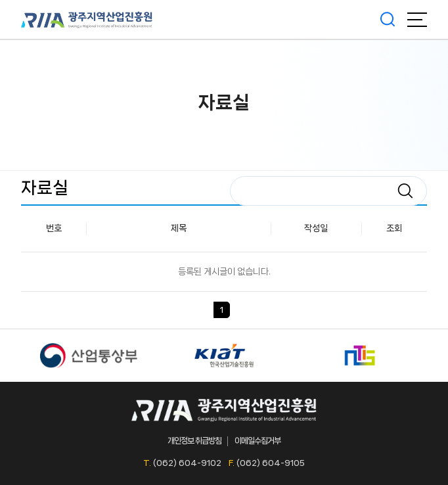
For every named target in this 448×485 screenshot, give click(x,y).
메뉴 (417, 20)
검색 (388, 20)
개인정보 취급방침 (194, 441)
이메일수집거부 (258, 441)
